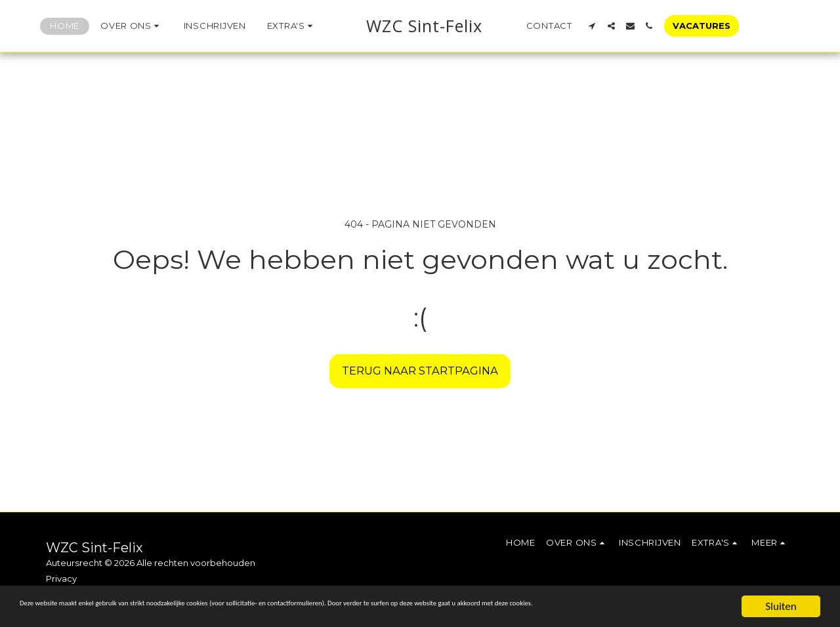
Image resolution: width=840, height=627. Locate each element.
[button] (111, 26)
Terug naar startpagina (420, 371)
